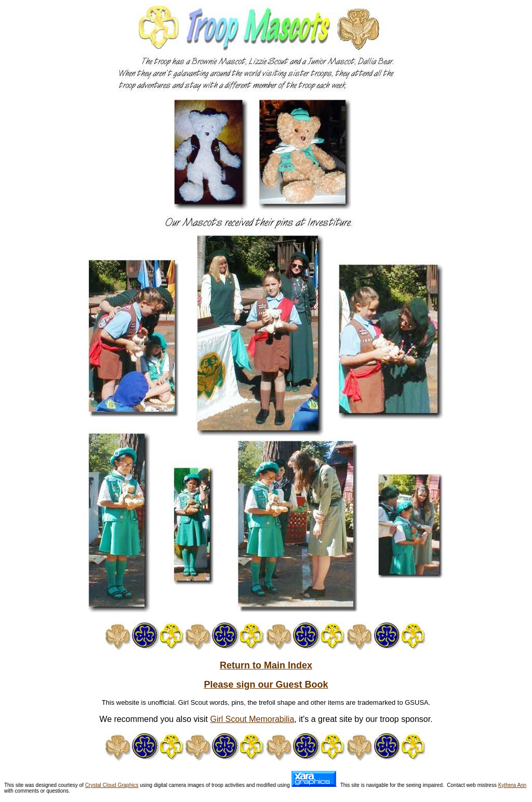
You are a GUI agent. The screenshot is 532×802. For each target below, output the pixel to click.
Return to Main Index (266, 665)
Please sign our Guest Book (266, 685)
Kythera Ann (512, 785)
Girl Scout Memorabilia (252, 719)
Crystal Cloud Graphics (112, 785)
